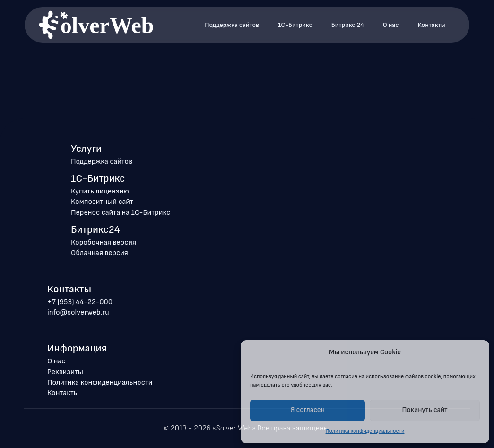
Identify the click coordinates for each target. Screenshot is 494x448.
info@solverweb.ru (78, 312)
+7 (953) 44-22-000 (80, 302)
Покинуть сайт (425, 410)
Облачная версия (100, 253)
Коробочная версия (104, 242)
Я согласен (308, 410)
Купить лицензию (100, 191)
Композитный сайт (102, 202)
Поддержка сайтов (232, 25)
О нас (391, 25)
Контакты (432, 25)
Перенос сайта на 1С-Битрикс (121, 213)
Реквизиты (65, 372)
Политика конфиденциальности (100, 382)
